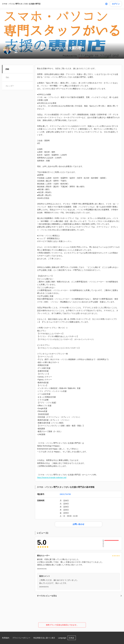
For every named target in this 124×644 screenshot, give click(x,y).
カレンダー (10, 86)
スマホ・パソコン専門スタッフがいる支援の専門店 (21, 4)
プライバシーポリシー (21, 638)
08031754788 (65, 494)
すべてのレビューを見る (79, 596)
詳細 (7, 69)
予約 (7, 77)
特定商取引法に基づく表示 (44, 638)
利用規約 (6, 638)
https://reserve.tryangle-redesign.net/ (52, 477)
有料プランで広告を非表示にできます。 (62, 625)
